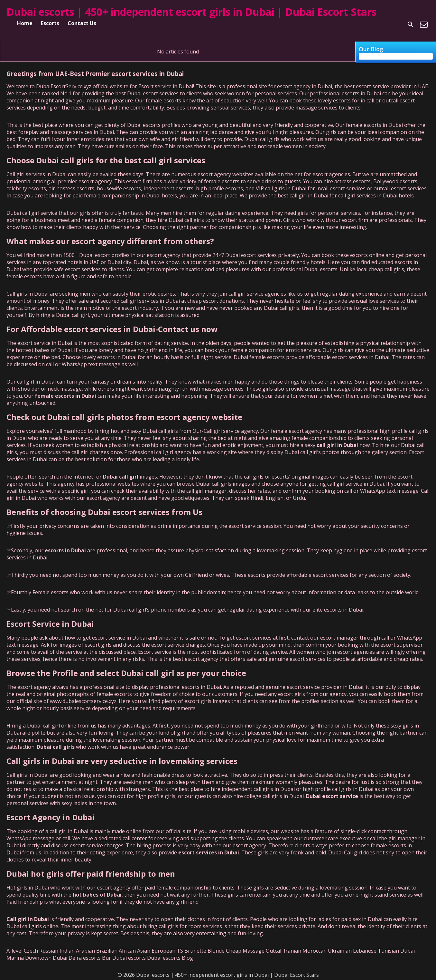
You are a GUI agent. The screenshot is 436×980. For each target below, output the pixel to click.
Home (25, 23)
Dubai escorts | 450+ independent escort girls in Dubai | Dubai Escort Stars (191, 12)
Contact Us (82, 23)
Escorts (50, 23)
